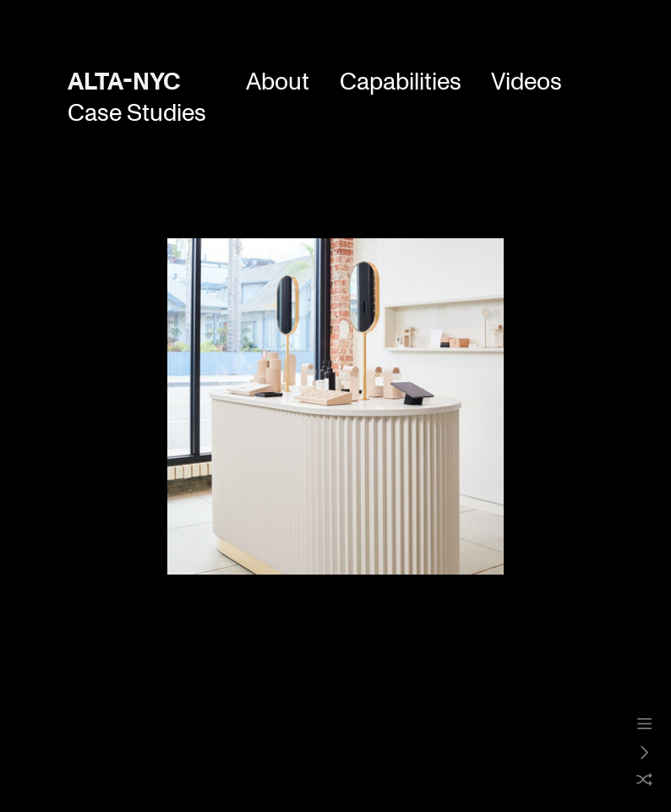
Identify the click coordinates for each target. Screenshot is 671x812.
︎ (644, 724)
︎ (644, 781)
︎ (644, 753)
